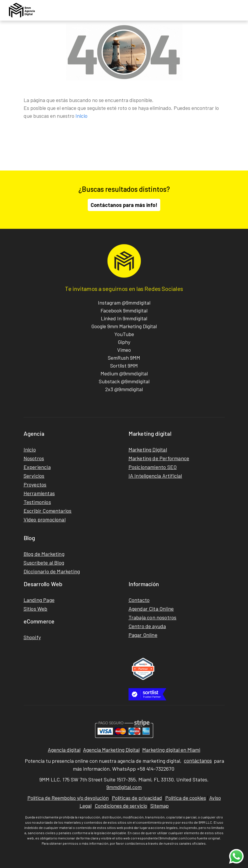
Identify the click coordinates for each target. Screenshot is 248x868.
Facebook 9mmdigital (124, 310)
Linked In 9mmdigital (124, 318)
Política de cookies (186, 798)
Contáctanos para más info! (124, 205)
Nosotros (34, 458)
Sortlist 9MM (124, 366)
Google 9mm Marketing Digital (124, 326)
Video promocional (45, 519)
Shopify (32, 637)
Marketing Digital (148, 449)
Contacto (139, 600)
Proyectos (35, 484)
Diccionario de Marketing (52, 571)
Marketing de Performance (159, 458)
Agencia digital (64, 750)
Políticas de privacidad (137, 798)
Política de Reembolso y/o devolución (68, 798)
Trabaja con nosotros (153, 617)
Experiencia (37, 467)
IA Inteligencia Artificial (155, 476)
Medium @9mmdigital (124, 373)
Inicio (81, 116)
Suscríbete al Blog (44, 563)
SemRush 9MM (124, 358)
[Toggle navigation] (237, 10)
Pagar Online (143, 635)
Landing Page (39, 600)
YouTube (124, 334)
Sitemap (160, 806)
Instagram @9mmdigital (124, 303)
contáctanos (198, 760)
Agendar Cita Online (151, 609)
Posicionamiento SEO (153, 467)
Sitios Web (36, 609)
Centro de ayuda (147, 626)
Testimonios (37, 502)
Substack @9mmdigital (124, 381)
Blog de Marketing (44, 554)
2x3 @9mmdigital (124, 389)
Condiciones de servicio (121, 806)
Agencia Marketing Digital (111, 750)
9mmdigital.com (124, 787)
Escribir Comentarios (48, 511)
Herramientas (39, 493)
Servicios (34, 476)
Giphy (124, 342)
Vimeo (124, 350)
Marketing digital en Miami (171, 750)
